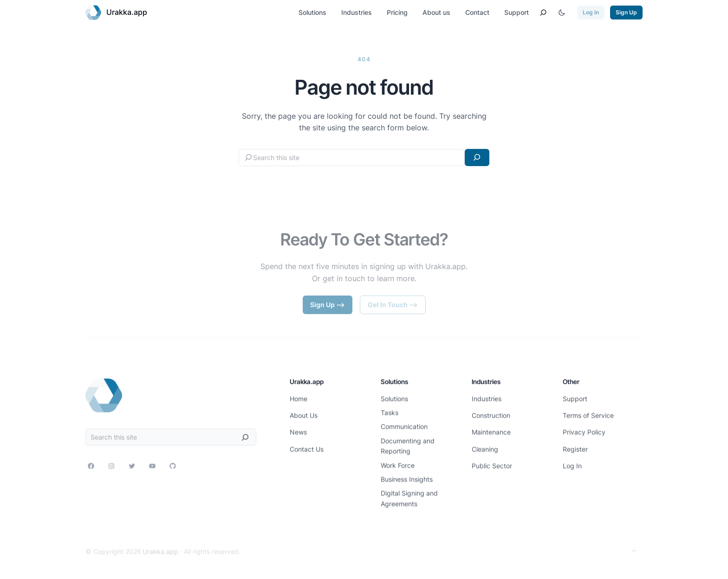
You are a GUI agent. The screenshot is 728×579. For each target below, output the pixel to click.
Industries (487, 397)
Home (299, 397)
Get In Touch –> (393, 305)
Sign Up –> (328, 305)
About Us (304, 414)
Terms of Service (588, 414)
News (298, 430)
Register (575, 447)
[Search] (477, 158)
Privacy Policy (584, 430)
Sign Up (626, 12)
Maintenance (491, 430)
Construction (491, 414)
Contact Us (307, 447)
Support (575, 397)
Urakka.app (127, 12)
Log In (591, 12)
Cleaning (485, 447)
